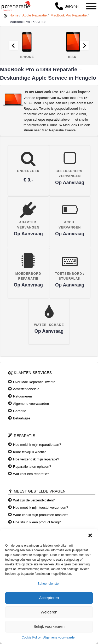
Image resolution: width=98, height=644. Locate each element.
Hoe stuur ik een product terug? (37, 522)
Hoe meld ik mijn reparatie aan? (37, 445)
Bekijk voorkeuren (49, 626)
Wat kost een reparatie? (31, 474)
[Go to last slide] (14, 45)
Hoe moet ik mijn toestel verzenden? (41, 508)
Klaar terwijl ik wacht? (29, 452)
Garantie (20, 411)
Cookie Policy (31, 637)
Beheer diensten (49, 584)
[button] (90, 535)
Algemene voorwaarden (60, 637)
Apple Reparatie (35, 15)
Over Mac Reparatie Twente (34, 382)
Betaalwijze (22, 418)
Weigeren (49, 612)
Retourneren (22, 396)
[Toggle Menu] (91, 6)
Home (14, 15)
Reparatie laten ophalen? (32, 467)
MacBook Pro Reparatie (69, 15)
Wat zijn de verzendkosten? (34, 500)
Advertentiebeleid (26, 389)
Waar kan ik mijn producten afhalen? (41, 515)
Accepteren (49, 598)
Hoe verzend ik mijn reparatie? (36, 459)
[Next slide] (84, 45)
